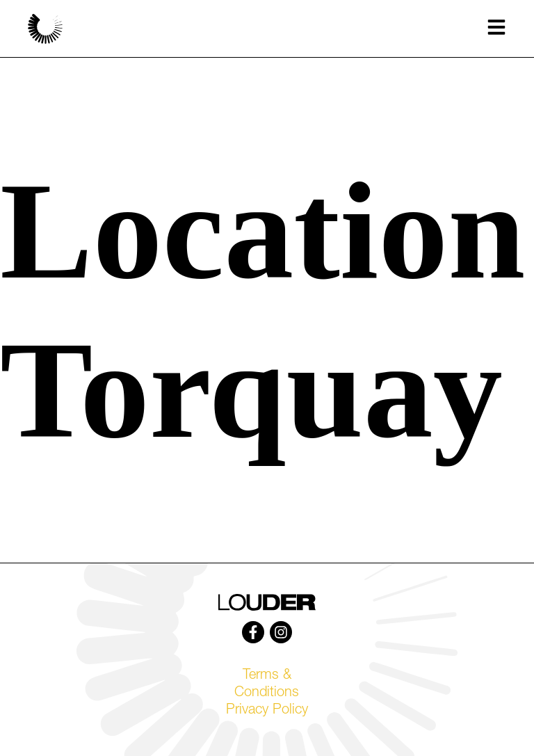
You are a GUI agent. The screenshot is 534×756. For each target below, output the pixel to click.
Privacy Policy (267, 711)
